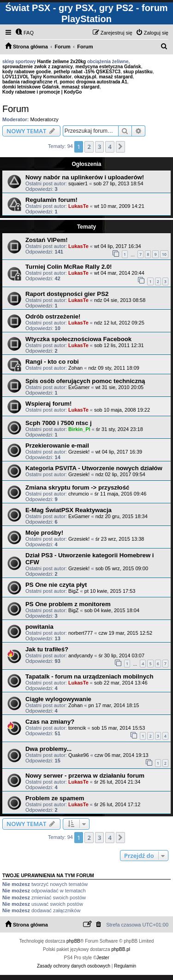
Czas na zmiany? (50, 722)
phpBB (73, 941)
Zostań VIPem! (47, 240)
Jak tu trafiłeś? (47, 649)
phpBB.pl (121, 949)
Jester (103, 958)
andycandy (81, 655)
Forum (16, 109)
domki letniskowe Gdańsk (31, 87)
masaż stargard (116, 77)
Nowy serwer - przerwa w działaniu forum (85, 776)
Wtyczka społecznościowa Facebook (78, 339)
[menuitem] (24, 33)
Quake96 (79, 755)
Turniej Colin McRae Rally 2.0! (69, 267)
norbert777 (81, 633)
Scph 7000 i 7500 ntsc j (59, 423)
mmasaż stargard (80, 87)
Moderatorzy (45, 119)
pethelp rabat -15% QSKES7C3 (87, 72)
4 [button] (110, 147)
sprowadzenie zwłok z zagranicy (38, 67)
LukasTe (78, 206)
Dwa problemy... (48, 749)
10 (164, 254)
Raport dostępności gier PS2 (67, 294)
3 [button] (99, 147)
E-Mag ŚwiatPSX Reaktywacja (69, 510)
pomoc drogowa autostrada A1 (93, 82)
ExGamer (79, 387)
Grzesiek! (79, 452)
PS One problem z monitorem (68, 604)
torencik (77, 728)
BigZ (74, 591)
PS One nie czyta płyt (56, 585)
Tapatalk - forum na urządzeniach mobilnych (89, 676)
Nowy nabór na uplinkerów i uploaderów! (85, 177)
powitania (39, 627)
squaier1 (78, 183)
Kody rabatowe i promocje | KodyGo (42, 92)
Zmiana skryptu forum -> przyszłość (77, 487)
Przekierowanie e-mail (57, 446)
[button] (120, 147)
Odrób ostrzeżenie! (53, 316)
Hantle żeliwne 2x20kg (62, 62)
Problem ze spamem (55, 798)
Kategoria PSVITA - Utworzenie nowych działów (94, 468)
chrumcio (79, 494)
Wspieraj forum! (48, 404)
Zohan (75, 368)
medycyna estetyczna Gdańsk (108, 67)
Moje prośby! (44, 533)
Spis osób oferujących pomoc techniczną (85, 381)
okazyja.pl (85, 77)
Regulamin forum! (51, 200)
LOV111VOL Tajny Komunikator (37, 77)
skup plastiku (138, 72)
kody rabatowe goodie (27, 72)
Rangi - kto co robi (52, 362)
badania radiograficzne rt (30, 82)
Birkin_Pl (79, 429)
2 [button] (89, 147)
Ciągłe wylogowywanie (58, 699)
